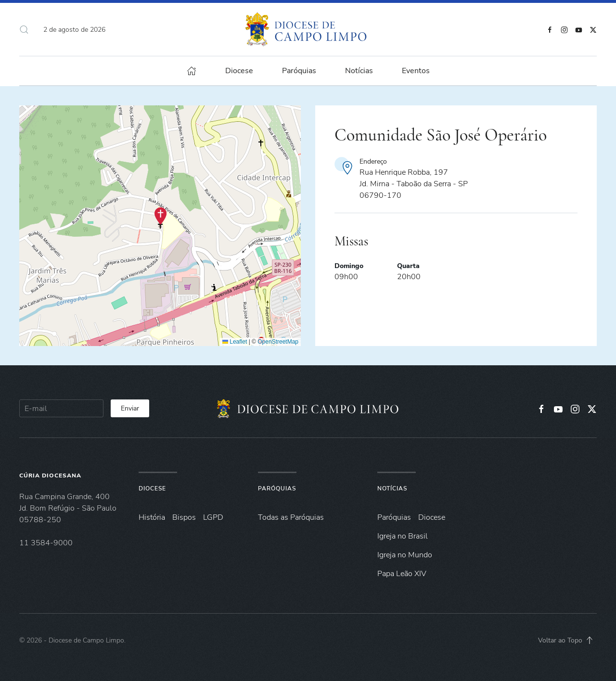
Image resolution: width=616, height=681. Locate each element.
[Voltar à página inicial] (308, 29)
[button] (24, 29)
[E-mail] (61, 408)
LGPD (213, 517)
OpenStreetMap (278, 342)
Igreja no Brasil (403, 536)
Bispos (184, 517)
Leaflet (235, 342)
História (152, 517)
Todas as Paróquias (291, 517)
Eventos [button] (416, 71)
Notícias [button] (359, 71)
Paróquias (299, 71)
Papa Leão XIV (402, 574)
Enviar (130, 408)
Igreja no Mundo (405, 555)
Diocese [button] (239, 71)
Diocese (152, 488)
